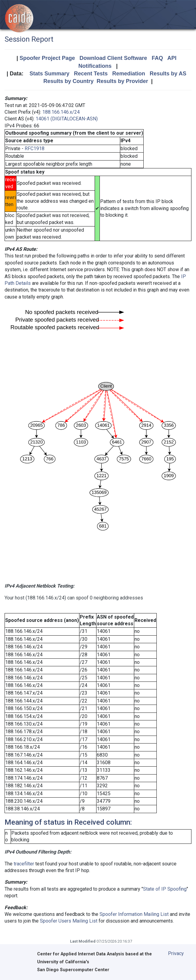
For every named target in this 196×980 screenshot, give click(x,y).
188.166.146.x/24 (61, 112)
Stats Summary (49, 74)
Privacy (176, 953)
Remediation (129, 74)
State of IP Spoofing (165, 889)
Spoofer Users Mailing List (69, 921)
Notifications (95, 66)
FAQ (157, 58)
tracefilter (24, 864)
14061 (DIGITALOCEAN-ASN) (67, 119)
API (172, 58)
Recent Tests (91, 74)
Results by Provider (122, 81)
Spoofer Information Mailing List (134, 914)
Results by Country (68, 81)
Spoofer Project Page (47, 58)
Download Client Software (113, 58)
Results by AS (168, 74)
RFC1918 (35, 148)
